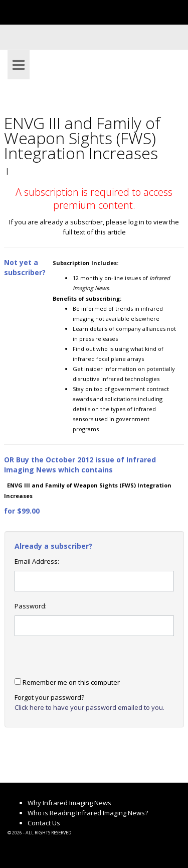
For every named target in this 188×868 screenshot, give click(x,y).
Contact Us (44, 823)
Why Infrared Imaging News (69, 803)
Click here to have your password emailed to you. (89, 707)
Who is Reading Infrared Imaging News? (88, 813)
